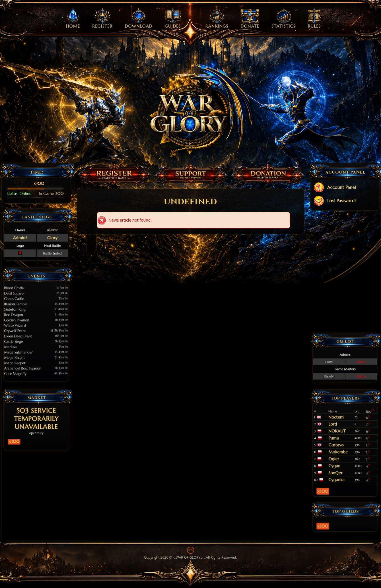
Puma (340, 441)
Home (73, 18)
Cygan (340, 452)
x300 (27, 429)
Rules (314, 18)
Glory (43, 236)
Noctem (341, 432)
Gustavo (341, 444)
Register (102, 18)
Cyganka (341, 458)
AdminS (30, 236)
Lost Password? (335, 201)
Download (139, 18)
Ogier (340, 450)
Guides (173, 18)
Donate (250, 18)
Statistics (284, 18)
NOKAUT (342, 438)
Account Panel (335, 188)
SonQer (341, 455)
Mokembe (342, 447)
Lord (340, 435)
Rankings (217, 18)
